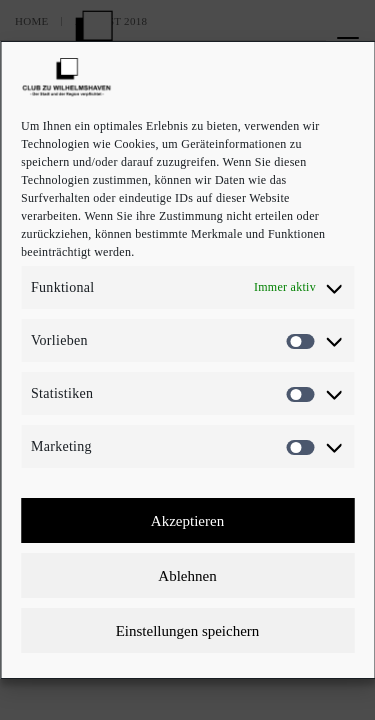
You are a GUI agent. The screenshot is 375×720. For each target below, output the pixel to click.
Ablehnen (187, 576)
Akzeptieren (187, 521)
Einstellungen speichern (188, 631)
